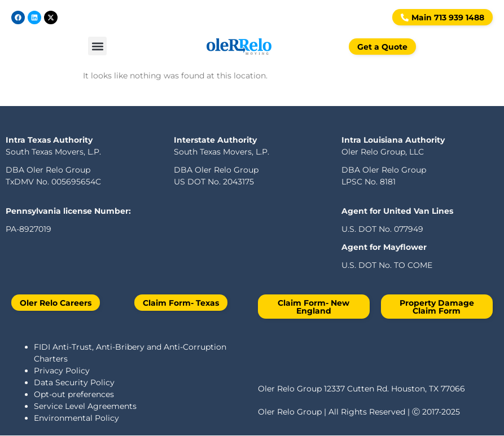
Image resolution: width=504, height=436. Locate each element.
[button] (97, 44)
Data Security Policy (74, 382)
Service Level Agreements (85, 406)
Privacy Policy (62, 371)
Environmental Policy (76, 418)
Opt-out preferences (74, 394)
